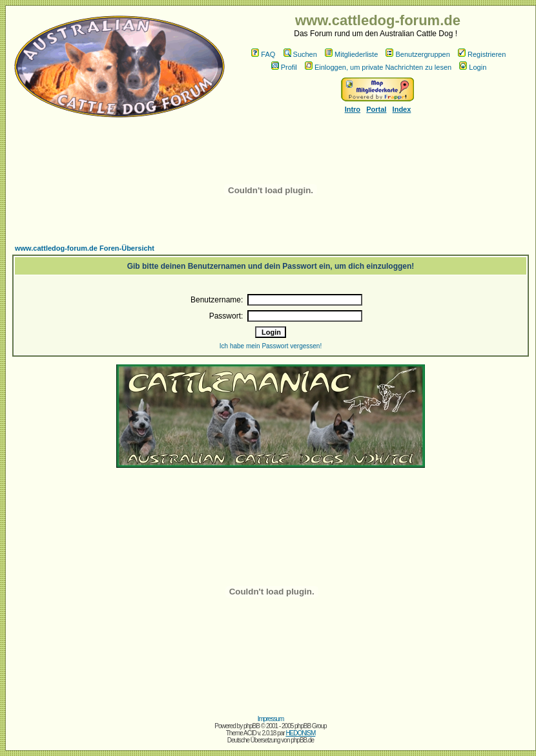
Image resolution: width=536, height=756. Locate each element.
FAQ (263, 54)
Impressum (271, 719)
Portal (376, 109)
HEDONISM (300, 733)
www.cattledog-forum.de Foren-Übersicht (85, 248)
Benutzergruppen (417, 54)
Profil (284, 67)
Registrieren (482, 54)
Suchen (300, 54)
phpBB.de (302, 740)
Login (473, 67)
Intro (353, 109)
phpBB (252, 726)
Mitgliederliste (351, 54)
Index (402, 109)
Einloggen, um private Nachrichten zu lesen (378, 67)
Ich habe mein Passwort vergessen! (271, 346)
